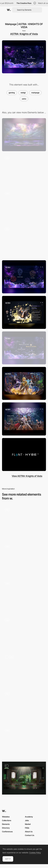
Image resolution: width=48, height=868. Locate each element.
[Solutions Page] (24, 706)
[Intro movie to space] (24, 170)
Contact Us (30, 835)
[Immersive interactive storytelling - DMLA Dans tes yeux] (24, 742)
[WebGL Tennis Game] (24, 559)
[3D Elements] (24, 522)
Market (28, 824)
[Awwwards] (9, 10)
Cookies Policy (35, 853)
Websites (6, 817)
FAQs (27, 828)
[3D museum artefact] (24, 596)
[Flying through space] (24, 206)
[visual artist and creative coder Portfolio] (24, 632)
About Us (29, 832)
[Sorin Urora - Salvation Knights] (24, 312)
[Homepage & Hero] (24, 669)
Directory (6, 828)
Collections (7, 820)
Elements (6, 824)
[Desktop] (24, 135)
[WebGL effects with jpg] (24, 241)
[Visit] (24, 778)
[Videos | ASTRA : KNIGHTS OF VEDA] (24, 455)
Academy (29, 817)
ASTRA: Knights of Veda (24, 34)
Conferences (7, 832)
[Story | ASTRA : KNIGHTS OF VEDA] (24, 348)
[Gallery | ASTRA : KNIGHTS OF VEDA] (24, 383)
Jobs (27, 820)
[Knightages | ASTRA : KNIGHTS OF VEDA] (24, 277)
